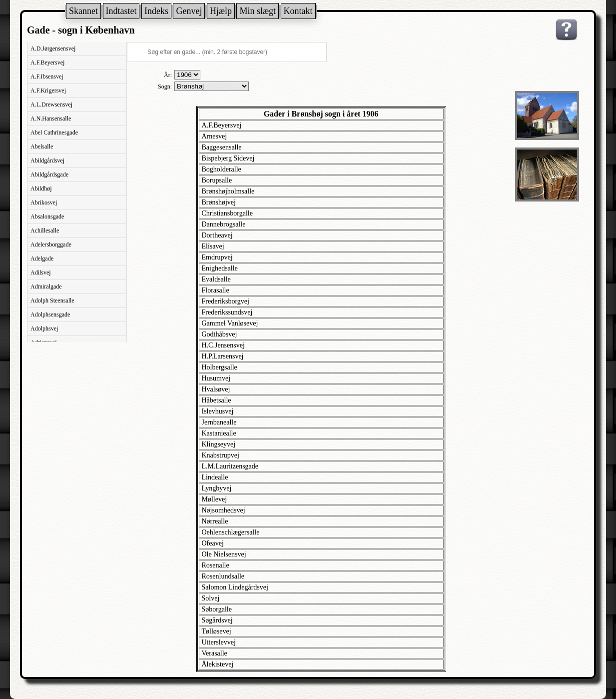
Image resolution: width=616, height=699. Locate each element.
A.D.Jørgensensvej (53, 48)
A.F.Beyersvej (47, 62)
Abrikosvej (44, 202)
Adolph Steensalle (52, 300)
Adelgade (42, 258)
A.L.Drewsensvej (51, 104)
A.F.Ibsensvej (47, 76)
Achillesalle (45, 230)
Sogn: (165, 86)
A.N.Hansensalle (51, 118)
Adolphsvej (44, 328)
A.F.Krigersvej (48, 90)
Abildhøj (41, 188)
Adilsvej (41, 272)
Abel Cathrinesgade (54, 132)
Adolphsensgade (50, 314)
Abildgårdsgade (49, 174)
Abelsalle (42, 146)
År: (168, 75)
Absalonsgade (47, 216)
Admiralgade (46, 286)
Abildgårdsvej (47, 160)
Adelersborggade (51, 244)
